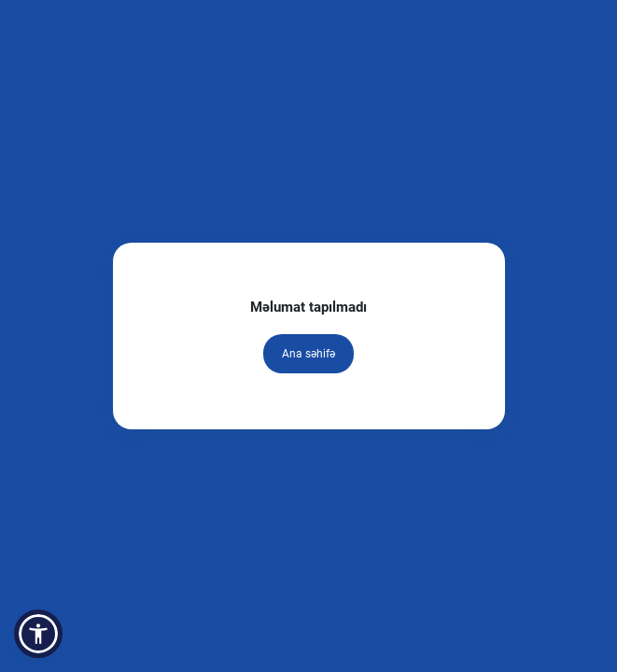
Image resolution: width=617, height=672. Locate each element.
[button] (38, 634)
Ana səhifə (308, 354)
